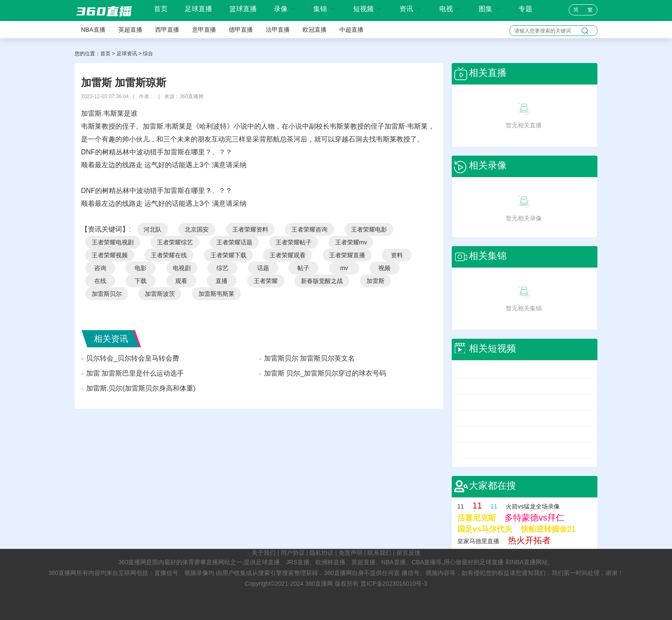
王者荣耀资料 (250, 229)
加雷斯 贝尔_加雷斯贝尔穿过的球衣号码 (325, 373)
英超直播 (130, 30)
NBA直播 (93, 30)
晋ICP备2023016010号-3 (394, 584)
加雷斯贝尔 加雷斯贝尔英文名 (309, 358)
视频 (384, 268)
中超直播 (351, 30)
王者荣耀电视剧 (113, 242)
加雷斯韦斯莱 (216, 294)
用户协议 (293, 553)
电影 (141, 268)
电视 (450, 9)
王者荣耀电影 (369, 229)
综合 (148, 54)
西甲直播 (167, 30)
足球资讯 (127, 54)
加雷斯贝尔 (107, 294)
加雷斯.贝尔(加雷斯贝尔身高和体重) (141, 388)
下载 (141, 281)
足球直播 (198, 9)
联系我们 (379, 553)
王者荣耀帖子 (294, 242)
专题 (525, 9)
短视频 (368, 9)
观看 (181, 281)
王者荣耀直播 (347, 255)
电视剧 (182, 268)
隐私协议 (321, 553)
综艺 (222, 268)
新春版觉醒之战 (322, 281)
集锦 (324, 9)
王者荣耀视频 (110, 255)
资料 (397, 255)
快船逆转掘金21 (548, 529)
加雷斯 (375, 281)
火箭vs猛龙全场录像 (533, 506)
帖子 (303, 268)
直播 (222, 281)
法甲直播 (278, 30)
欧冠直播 (315, 30)
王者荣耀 (266, 281)
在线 (100, 281)
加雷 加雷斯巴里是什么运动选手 (135, 373)
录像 (285, 9)
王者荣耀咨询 (309, 229)
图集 (490, 9)
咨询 (100, 268)
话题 (263, 268)
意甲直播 (204, 30)
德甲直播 (241, 30)
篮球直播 (243, 9)
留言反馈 (408, 553)
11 (461, 506)
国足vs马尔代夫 (485, 529)
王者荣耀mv (351, 242)
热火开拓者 (529, 540)
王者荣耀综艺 (175, 242)
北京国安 (197, 229)
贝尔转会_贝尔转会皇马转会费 (133, 358)
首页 (161, 9)
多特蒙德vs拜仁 (534, 518)
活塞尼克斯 (477, 518)
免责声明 (351, 553)
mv (344, 268)
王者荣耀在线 (169, 255)
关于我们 (264, 553)
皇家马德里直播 (478, 541)
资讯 (411, 9)
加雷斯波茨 (160, 294)
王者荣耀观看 (288, 255)
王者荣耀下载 (228, 255)
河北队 (153, 229)
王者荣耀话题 (234, 242)
